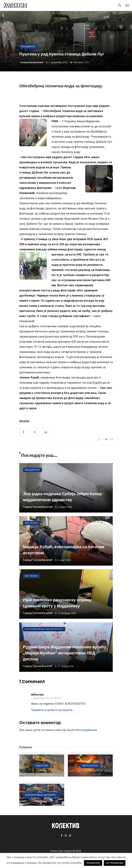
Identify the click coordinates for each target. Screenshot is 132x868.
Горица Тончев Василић (38, 507)
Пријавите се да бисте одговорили (52, 710)
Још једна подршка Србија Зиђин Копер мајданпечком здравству (62, 497)
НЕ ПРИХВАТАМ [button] (115, 863)
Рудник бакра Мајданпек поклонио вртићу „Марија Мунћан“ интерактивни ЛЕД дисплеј (65, 653)
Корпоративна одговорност (44, 629)
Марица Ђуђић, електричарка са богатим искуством (64, 550)
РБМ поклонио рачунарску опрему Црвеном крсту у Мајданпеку (57, 603)
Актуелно (31, 523)
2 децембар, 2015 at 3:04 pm (46, 698)
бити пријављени (87, 730)
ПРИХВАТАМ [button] (93, 863)
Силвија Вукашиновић (32, 62)
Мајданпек (28, 46)
